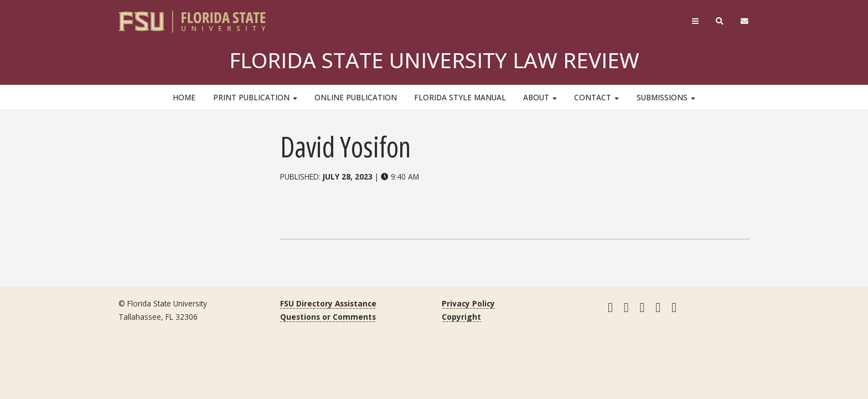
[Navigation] (695, 21)
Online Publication (356, 97)
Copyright (461, 317)
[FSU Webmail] (745, 21)
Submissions (666, 97)
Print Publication (255, 97)
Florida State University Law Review (434, 60)
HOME (184, 97)
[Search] (720, 21)
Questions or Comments (328, 317)
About (540, 97)
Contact (596, 97)
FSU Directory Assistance (328, 303)
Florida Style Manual (460, 97)
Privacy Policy (468, 303)
